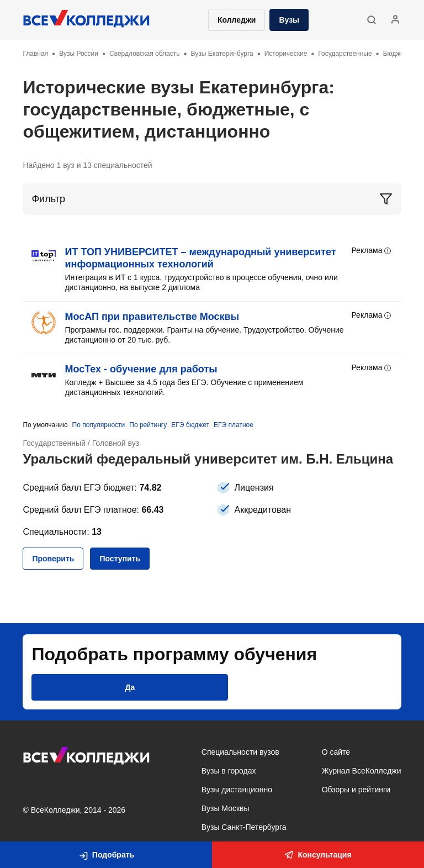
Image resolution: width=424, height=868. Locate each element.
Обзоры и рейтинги (356, 790)
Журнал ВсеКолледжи (362, 771)
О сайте (336, 752)
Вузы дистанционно (237, 790)
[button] (371, 20)
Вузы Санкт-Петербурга (244, 827)
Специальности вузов (240, 752)
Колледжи (237, 20)
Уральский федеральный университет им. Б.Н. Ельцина (208, 459)
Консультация (318, 855)
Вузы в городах (229, 771)
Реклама (372, 251)
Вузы (289, 20)
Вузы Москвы (226, 808)
